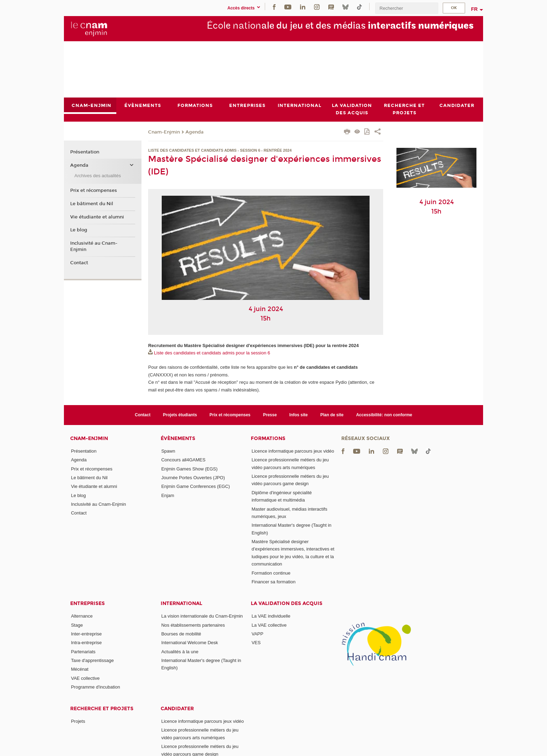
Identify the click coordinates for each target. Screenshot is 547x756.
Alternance (82, 616)
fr (475, 9)
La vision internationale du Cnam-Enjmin (202, 616)
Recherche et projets (102, 709)
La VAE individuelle (271, 616)
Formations (268, 438)
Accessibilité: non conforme (384, 415)
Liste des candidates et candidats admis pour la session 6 (212, 353)
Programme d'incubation (96, 687)
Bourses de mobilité (181, 634)
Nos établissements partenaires (193, 625)
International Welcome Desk (190, 643)
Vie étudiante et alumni (97, 217)
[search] (407, 8)
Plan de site (332, 415)
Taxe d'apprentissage (92, 660)
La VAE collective (269, 625)
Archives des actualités (98, 176)
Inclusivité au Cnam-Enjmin (94, 246)
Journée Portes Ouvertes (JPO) (193, 478)
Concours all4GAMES (183, 460)
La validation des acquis (287, 603)
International (181, 603)
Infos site (298, 415)
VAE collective (85, 678)
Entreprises (87, 603)
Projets (78, 721)
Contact (79, 263)
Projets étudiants (180, 415)
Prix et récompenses (94, 190)
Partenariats (83, 652)
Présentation (85, 152)
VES (256, 643)
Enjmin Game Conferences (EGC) (196, 486)
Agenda (195, 132)
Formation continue (271, 573)
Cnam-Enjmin (164, 132)
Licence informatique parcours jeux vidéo (293, 451)
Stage (77, 625)
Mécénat (80, 669)
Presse (270, 415)
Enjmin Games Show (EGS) (189, 469)
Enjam (168, 495)
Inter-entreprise (86, 634)
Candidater (177, 709)
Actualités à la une (180, 652)
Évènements (178, 438)
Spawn (168, 451)
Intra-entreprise (86, 643)
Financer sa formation (273, 582)
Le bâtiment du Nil (92, 204)
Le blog (79, 230)
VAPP (257, 634)
